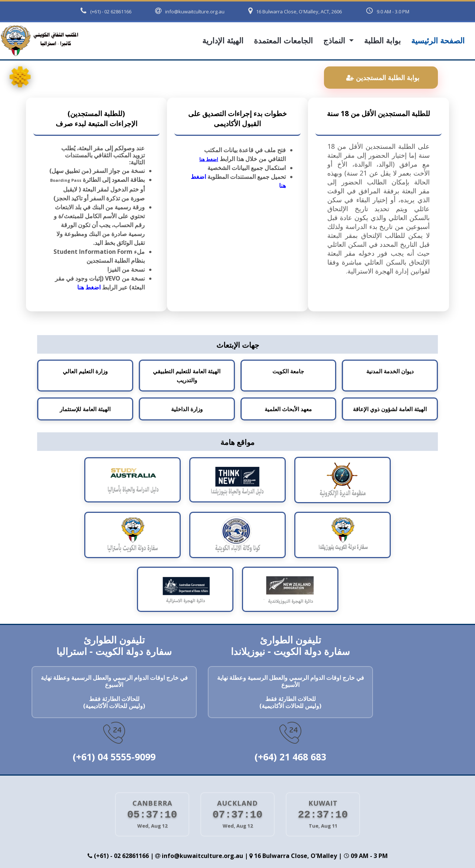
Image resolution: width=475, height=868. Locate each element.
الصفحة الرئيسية (438, 41)
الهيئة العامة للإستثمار (85, 409)
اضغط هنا (89, 287)
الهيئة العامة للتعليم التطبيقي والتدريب (187, 376)
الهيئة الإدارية (223, 41)
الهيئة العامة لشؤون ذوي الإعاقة (390, 409)
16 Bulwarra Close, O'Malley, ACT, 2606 (295, 11)
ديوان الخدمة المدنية (390, 371)
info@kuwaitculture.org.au (190, 11)
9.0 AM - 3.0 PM (387, 11)
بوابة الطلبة (382, 41)
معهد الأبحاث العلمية (288, 409)
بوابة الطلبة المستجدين (383, 78)
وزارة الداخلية (187, 409)
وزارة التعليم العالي (85, 371)
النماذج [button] (335, 41)
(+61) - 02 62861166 (106, 11)
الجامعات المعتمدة (283, 41)
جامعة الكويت (288, 371)
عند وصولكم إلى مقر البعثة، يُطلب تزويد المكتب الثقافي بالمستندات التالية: (103, 155)
